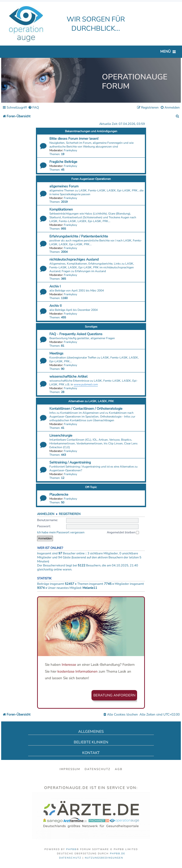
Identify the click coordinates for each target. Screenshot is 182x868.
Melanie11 (90, 588)
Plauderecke (59, 494)
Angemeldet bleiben (123, 532)
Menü (165, 51)
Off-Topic (91, 487)
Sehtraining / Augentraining (70, 462)
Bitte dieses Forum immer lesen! (74, 139)
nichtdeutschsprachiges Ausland (74, 259)
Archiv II (56, 306)
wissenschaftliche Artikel (68, 376)
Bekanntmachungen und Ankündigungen (91, 131)
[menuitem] (34, 108)
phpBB (71, 849)
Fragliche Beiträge (63, 162)
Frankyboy (70, 150)
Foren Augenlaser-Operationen (91, 179)
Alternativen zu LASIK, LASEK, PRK (91, 401)
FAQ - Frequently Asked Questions (76, 334)
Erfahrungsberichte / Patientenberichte (79, 236)
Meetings (56, 353)
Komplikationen (61, 209)
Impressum (70, 769)
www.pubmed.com (86, 384)
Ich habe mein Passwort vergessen (61, 532)
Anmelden (46, 514)
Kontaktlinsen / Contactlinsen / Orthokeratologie (86, 409)
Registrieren (70, 514)
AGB (119, 769)
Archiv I (55, 286)
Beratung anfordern (114, 695)
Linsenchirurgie (61, 435)
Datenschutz (97, 769)
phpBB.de (118, 854)
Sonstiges (91, 327)
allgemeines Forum (64, 186)
